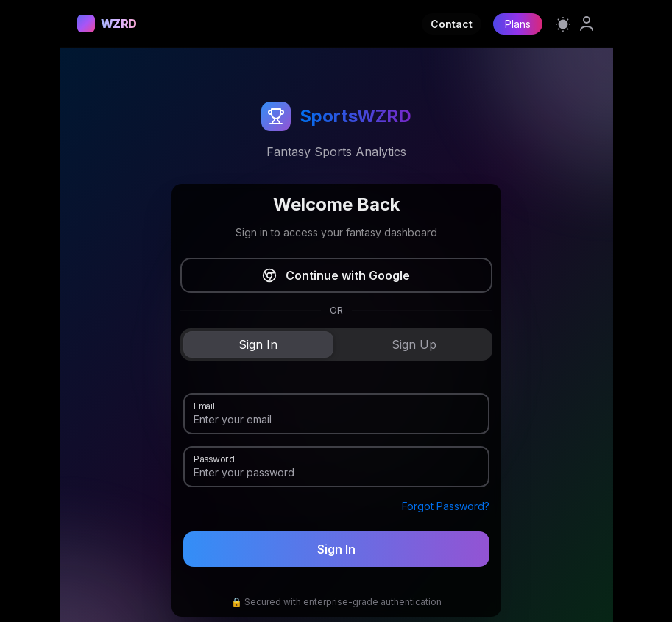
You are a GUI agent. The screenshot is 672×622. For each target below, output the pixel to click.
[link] (587, 24)
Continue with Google (336, 275)
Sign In (336, 549)
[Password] (336, 473)
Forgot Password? (446, 506)
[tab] (258, 344)
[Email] (336, 420)
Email (204, 405)
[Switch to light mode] (563, 24)
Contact (452, 24)
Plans (518, 24)
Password (214, 458)
